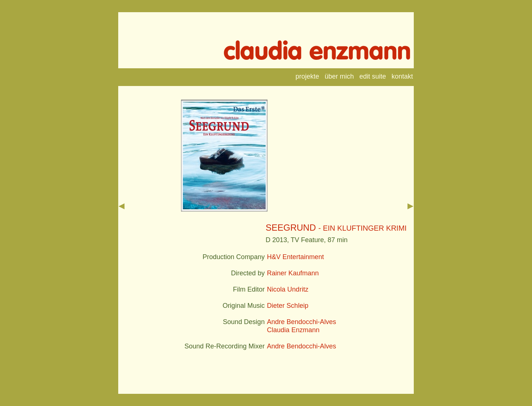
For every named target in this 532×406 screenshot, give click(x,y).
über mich (339, 76)
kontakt (402, 76)
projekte (307, 76)
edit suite (373, 76)
